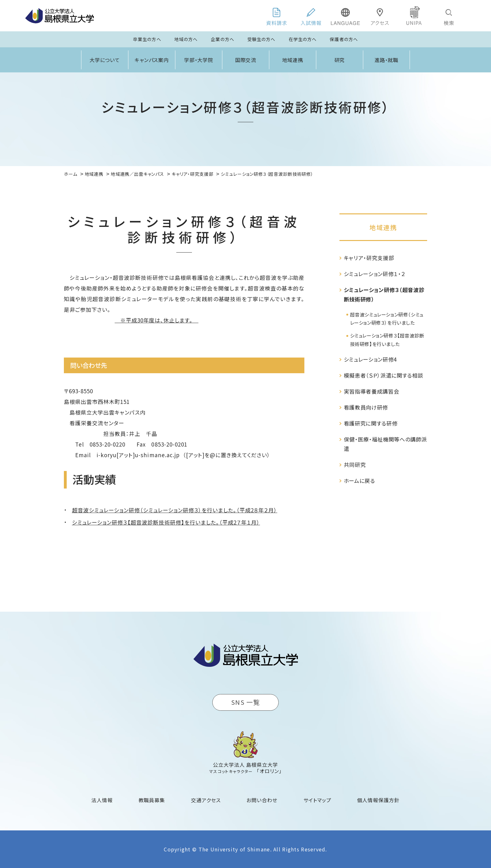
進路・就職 (387, 60)
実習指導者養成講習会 (372, 391)
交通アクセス (206, 800)
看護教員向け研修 (366, 407)
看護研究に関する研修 (371, 423)
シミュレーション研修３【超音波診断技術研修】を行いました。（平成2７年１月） (166, 522)
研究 (340, 60)
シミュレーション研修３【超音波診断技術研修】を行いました (387, 340)
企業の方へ (222, 39)
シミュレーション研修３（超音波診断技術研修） (384, 294)
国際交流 (246, 60)
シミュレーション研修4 (370, 359)
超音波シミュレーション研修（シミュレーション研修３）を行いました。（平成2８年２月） (175, 510)
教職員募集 (152, 800)
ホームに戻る (359, 481)
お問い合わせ (262, 800)
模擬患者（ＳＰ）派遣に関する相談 (384, 375)
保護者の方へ (344, 39)
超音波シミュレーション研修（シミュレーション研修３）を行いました (387, 319)
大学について (105, 60)
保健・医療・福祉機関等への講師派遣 (385, 444)
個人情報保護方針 (378, 800)
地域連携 (293, 60)
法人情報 (102, 800)
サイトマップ (317, 800)
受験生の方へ (261, 39)
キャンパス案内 (152, 60)
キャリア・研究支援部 (369, 258)
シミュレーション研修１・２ (375, 274)
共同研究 (355, 465)
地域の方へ (186, 39)
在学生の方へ (303, 39)
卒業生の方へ (147, 39)
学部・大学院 (199, 60)
